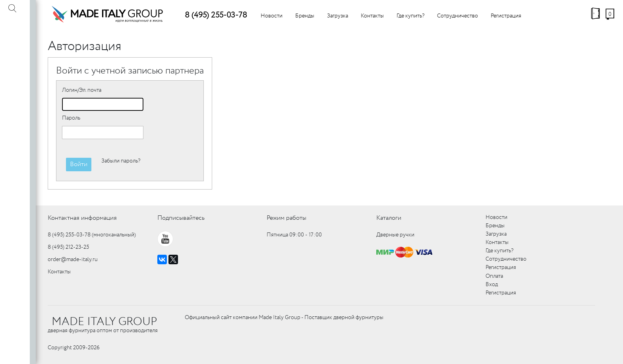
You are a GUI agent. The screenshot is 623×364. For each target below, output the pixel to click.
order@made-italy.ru (73, 259)
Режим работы (286, 218)
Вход (492, 285)
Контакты (372, 16)
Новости (272, 16)
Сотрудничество (458, 16)
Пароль (71, 118)
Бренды (305, 16)
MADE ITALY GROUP (104, 322)
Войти (79, 164)
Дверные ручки (395, 235)
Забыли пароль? (121, 161)
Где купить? (410, 16)
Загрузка (338, 16)
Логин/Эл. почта (82, 90)
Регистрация (506, 16)
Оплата (494, 276)
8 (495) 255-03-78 (216, 15)
